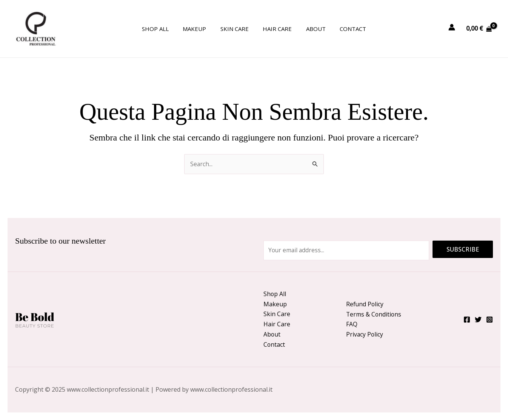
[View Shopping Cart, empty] (479, 29)
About (312, 29)
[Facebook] (467, 320)
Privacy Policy (365, 334)
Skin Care (236, 29)
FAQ (352, 324)
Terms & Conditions (374, 313)
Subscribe (463, 248)
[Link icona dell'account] (452, 27)
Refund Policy (365, 303)
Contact (346, 29)
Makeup (199, 29)
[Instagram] (490, 320)
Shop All (162, 29)
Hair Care (276, 29)
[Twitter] (478, 320)
